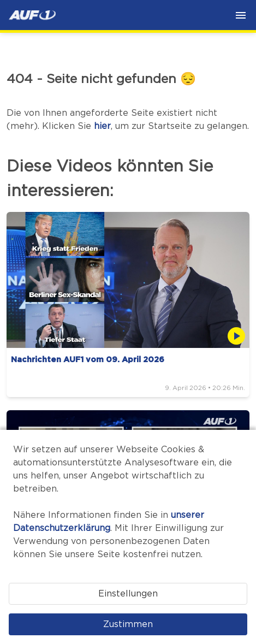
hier (102, 126)
